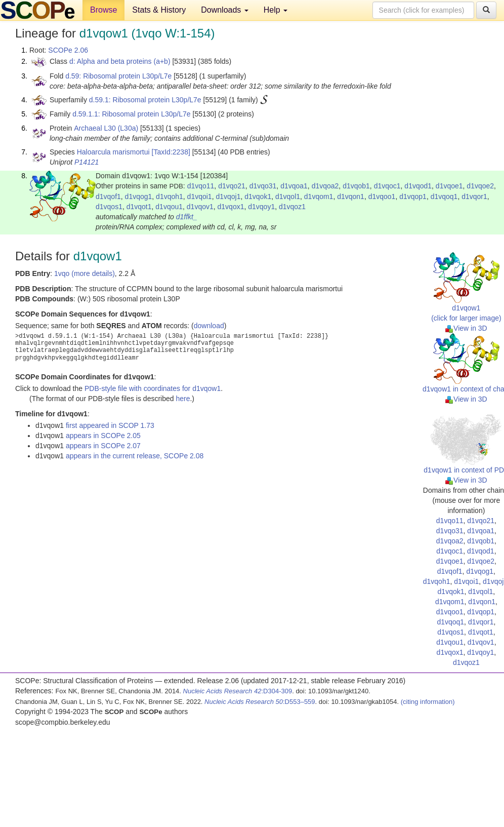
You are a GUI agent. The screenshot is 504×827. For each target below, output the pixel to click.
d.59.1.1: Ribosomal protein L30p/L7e (132, 114)
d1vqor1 (474, 196)
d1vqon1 (351, 196)
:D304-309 (238, 691)
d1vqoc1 (387, 186)
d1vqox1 (231, 207)
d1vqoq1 (444, 196)
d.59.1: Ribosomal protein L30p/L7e (145, 100)
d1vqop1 (413, 196)
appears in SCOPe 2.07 (103, 446)
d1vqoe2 (480, 186)
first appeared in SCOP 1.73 (110, 425)
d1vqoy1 (261, 207)
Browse (103, 10)
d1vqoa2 (325, 186)
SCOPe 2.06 (68, 50)
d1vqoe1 (449, 186)
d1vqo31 (263, 186)
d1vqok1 (258, 196)
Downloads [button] (225, 10)
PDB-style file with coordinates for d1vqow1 (153, 388)
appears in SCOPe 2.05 (103, 436)
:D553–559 (260, 702)
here (183, 399)
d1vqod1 (418, 186)
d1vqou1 (169, 207)
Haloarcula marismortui (113, 152)
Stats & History (159, 10)
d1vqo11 (201, 186)
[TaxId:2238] (171, 152)
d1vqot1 (139, 207)
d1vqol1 (288, 196)
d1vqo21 (232, 186)
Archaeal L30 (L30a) (106, 128)
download (209, 326)
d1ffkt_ (187, 217)
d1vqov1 (200, 207)
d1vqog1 (139, 196)
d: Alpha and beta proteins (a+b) (120, 61)
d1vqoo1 (382, 196)
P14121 (87, 162)
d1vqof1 (108, 196)
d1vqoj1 (228, 196)
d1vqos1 (109, 207)
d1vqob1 (356, 186)
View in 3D (466, 328)
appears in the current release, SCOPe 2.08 (135, 456)
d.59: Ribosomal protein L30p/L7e (118, 76)
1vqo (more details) (85, 273)
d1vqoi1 (200, 196)
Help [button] (276, 10)
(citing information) (428, 702)
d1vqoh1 (170, 196)
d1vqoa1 (294, 186)
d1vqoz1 (292, 207)
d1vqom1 (319, 196)
